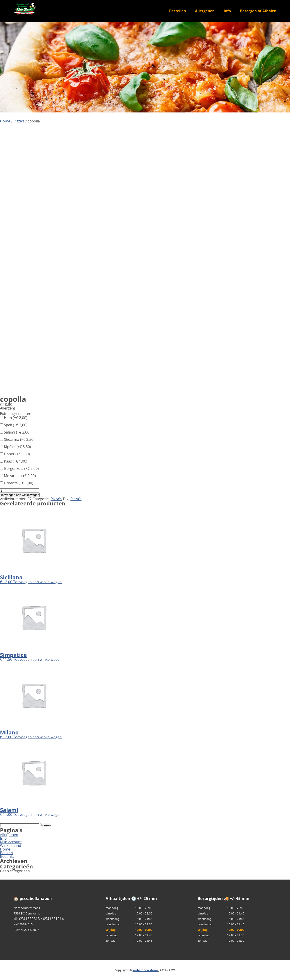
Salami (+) (15, 432)
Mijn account (11, 842)
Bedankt (7, 856)
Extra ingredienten (16, 414)
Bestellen (177, 11)
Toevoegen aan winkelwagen (20, 495)
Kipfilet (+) (16, 447)
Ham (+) (14, 418)
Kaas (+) (14, 461)
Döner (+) (15, 454)
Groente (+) (17, 483)
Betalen (6, 853)
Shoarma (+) (17, 439)
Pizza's (19, 121)
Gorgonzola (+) (19, 468)
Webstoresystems (145, 970)
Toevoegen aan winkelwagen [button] (37, 582)
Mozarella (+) (18, 476)
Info (227, 11)
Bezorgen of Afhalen (258, 11)
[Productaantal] (20, 491)
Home (5, 121)
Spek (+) (14, 425)
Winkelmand (11, 846)
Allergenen (205, 11)
